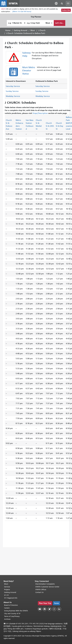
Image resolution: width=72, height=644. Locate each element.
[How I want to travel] (49, 23)
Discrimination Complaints (45, 584)
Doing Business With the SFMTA (16, 611)
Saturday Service (13, 86)
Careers (7, 608)
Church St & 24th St (50, 126)
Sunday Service (12, 91)
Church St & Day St (60, 126)
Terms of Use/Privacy (12, 616)
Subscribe (66, 10)
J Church (42, 30)
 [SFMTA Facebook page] (45, 609)
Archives (7, 619)
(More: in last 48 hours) (22, 11)
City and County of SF (12, 614)
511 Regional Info (11, 598)
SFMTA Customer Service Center (47, 587)
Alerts (3, 9)
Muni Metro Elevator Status (29, 71)
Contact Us (39, 592)
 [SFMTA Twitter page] (49, 609)
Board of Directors (11, 605)
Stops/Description (40, 113)
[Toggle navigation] (68, 3)
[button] (56, 3)
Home (8, 30)
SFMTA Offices (41, 590)
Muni (33, 30)
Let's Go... (60, 23)
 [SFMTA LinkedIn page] (59, 609)
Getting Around (20, 30)
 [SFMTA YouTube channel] (40, 609)
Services (7, 587)
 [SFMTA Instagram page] (54, 609)
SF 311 (7, 595)
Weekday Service (13, 96)
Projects (7, 590)
